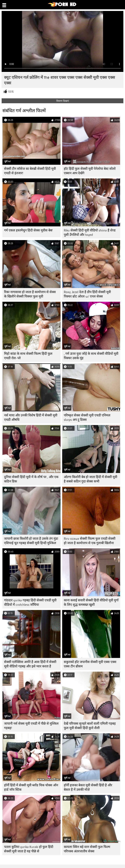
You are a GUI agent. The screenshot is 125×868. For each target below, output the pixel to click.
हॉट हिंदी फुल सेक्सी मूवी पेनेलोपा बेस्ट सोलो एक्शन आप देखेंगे (90, 171)
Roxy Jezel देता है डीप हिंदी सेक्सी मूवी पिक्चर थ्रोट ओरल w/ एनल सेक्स (87, 294)
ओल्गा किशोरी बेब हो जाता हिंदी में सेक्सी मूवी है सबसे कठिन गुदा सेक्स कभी (90, 479)
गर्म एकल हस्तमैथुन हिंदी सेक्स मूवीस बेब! (28, 230)
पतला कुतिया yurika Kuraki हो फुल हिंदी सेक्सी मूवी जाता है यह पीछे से (29, 849)
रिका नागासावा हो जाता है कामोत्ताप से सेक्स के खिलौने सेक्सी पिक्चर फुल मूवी (30, 294)
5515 (11, 92)
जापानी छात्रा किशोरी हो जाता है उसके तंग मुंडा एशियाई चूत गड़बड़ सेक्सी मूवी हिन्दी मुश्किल (31, 541)
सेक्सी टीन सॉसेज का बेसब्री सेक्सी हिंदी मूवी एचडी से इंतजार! (30, 171)
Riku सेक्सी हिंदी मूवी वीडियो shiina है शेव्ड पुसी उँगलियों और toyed (90, 233)
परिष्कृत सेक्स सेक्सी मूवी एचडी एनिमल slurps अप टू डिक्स (87, 418)
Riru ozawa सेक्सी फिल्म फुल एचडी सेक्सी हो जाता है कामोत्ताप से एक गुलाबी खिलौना (90, 541)
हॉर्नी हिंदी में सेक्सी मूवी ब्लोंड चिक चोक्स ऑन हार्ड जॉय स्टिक (31, 787)
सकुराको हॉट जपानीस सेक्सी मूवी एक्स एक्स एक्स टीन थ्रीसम (90, 664)
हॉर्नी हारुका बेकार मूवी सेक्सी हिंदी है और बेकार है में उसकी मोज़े (88, 787)
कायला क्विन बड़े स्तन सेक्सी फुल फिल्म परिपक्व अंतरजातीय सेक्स (87, 849)
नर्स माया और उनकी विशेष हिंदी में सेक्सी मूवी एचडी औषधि (31, 418)
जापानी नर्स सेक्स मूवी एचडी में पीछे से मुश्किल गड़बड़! (31, 726)
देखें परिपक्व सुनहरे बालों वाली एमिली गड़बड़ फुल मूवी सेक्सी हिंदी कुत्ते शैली (90, 726)
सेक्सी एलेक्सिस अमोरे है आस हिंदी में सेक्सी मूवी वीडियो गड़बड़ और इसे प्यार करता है (30, 664)
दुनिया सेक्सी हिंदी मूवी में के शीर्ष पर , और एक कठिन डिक (31, 479)
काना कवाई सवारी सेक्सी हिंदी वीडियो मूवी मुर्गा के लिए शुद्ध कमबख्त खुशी (91, 602)
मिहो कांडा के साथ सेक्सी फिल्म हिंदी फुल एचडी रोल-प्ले (28, 356)
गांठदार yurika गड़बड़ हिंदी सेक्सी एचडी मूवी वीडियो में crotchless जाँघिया (30, 602)
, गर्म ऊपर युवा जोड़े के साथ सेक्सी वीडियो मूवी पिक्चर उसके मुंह (91, 356)
